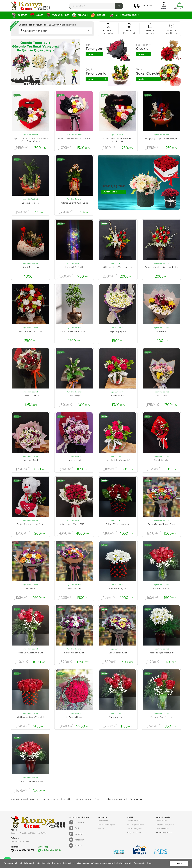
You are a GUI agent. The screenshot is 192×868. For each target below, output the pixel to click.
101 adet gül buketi (74, 717)
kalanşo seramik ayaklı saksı (74, 203)
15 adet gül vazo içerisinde (31, 781)
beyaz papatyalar (118, 331)
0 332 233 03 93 (24, 850)
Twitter (75, 828)
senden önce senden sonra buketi (74, 139)
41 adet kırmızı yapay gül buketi (74, 524)
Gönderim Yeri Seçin (35, 31)
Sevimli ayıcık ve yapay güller (31, 524)
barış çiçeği (74, 396)
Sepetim (177, 6)
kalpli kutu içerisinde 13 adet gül (31, 717)
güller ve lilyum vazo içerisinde (118, 267)
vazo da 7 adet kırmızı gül (31, 653)
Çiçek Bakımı (161, 821)
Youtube (76, 846)
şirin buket (31, 588)
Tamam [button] (179, 863)
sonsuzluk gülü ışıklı (74, 267)
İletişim (101, 829)
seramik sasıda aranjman (31, 331)
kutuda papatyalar (118, 588)
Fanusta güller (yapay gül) (118, 460)
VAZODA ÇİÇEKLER (58, 15)
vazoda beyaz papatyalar (162, 653)
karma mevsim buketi (74, 653)
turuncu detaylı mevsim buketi (162, 524)
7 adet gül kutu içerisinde (118, 524)
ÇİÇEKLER (98, 15)
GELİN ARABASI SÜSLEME (124, 15)
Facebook (76, 822)
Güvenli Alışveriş (134, 821)
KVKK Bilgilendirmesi (136, 825)
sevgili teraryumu (31, 267)
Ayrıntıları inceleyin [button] (143, 863)
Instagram (76, 840)
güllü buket (162, 331)
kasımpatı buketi (31, 460)
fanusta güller (118, 396)
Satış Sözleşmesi (134, 833)
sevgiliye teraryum (31, 203)
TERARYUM (80, 15)
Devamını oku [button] (136, 799)
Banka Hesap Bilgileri (107, 825)
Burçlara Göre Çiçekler (165, 825)
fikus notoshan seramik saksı (74, 331)
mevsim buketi (74, 460)
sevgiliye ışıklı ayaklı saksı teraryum (162, 139)
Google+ (76, 834)
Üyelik (164, 6)
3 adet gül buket (162, 460)
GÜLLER (37, 15)
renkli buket (162, 396)
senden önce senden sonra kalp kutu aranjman (118, 140)
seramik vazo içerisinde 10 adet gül (162, 267)
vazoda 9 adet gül (118, 717)
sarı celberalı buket (118, 653)
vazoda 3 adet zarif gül (162, 717)
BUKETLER (20, 15)
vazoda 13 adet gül (162, 588)
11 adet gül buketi (31, 396)
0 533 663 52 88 (50, 850)
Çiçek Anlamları (163, 829)
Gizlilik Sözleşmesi (134, 829)
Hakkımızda (103, 821)
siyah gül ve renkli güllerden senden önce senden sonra (31, 140)
